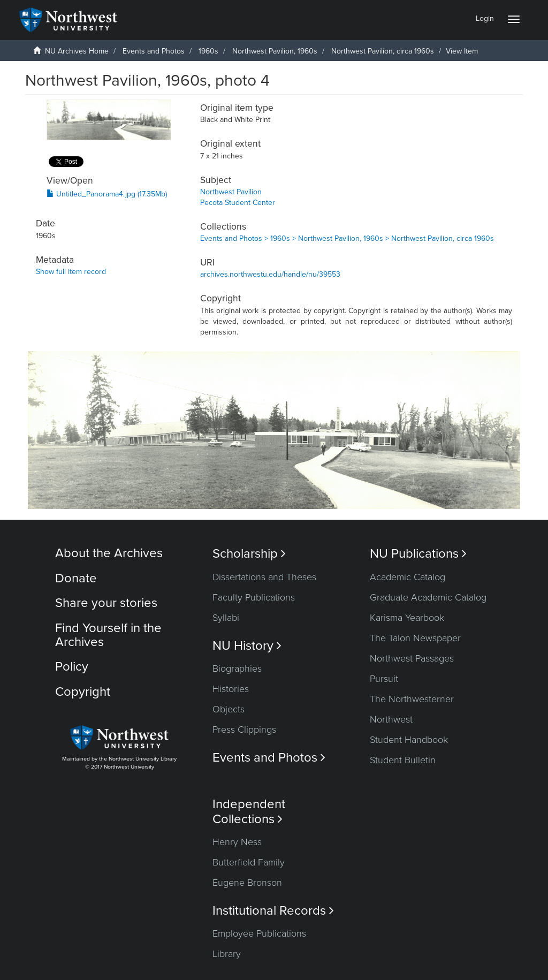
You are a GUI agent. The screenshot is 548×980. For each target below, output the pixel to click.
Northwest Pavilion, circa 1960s (383, 51)
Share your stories (106, 603)
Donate (76, 578)
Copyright (83, 692)
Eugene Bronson (247, 883)
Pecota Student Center (238, 203)
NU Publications (418, 554)
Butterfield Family (249, 862)
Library (227, 954)
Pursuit (384, 679)
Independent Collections (249, 811)
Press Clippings (244, 730)
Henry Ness (237, 842)
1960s (208, 51)
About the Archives (109, 553)
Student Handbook (409, 740)
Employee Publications (259, 933)
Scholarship (249, 554)
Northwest (391, 719)
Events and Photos (154, 51)
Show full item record (71, 272)
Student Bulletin (403, 760)
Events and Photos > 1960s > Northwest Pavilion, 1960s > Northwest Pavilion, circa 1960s (347, 238)
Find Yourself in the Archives (108, 635)
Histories (231, 689)
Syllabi (226, 618)
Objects (229, 709)
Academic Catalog (408, 577)
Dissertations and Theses (264, 577)
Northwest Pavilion (231, 192)
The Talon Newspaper (415, 638)
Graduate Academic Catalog (428, 597)
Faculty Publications (254, 597)
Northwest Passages (412, 658)
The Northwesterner (412, 699)
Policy (72, 667)
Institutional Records (273, 911)
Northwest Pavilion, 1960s (275, 51)
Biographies (237, 668)
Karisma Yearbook (407, 618)
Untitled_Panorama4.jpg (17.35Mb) (107, 194)
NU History (247, 646)
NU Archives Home (77, 51)
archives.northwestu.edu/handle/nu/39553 (270, 274)
